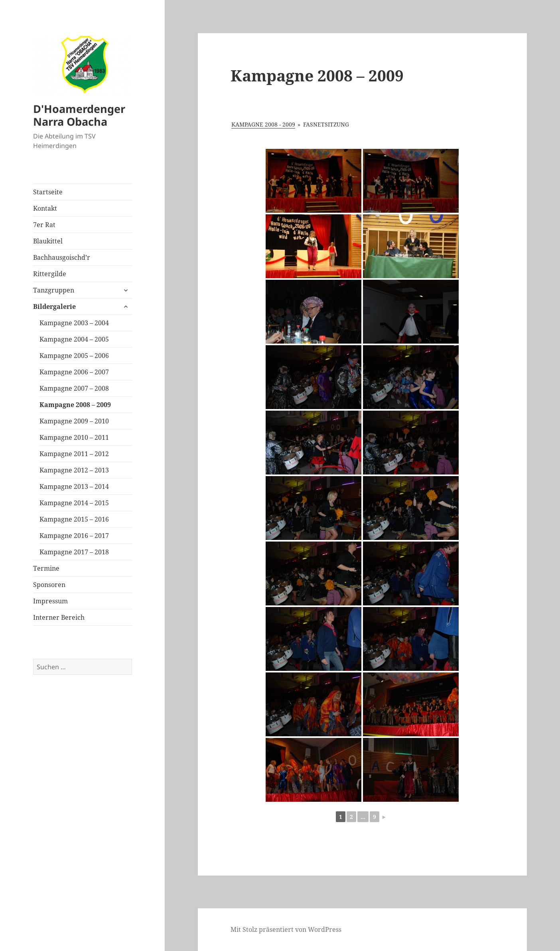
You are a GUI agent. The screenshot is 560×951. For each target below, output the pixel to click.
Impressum (50, 601)
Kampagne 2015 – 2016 (74, 519)
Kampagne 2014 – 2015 (74, 503)
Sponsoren (49, 585)
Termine (46, 568)
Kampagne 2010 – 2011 (74, 437)
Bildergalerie (54, 306)
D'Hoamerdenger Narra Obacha (79, 115)
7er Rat (44, 225)
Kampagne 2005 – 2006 (74, 356)
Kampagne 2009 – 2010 (74, 421)
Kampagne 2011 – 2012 (74, 454)
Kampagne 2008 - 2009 (263, 124)
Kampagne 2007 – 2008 (74, 388)
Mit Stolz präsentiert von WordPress (286, 929)
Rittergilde (50, 274)
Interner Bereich (59, 617)
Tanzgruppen (54, 290)
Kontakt (45, 208)
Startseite (48, 192)
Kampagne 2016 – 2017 (74, 536)
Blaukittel (48, 241)
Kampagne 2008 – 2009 (75, 405)
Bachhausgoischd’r (62, 257)
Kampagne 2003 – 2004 (74, 323)
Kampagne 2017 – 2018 (74, 552)
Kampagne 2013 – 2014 (74, 486)
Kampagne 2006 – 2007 (74, 372)
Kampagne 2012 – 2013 (74, 470)
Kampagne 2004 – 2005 (74, 339)
